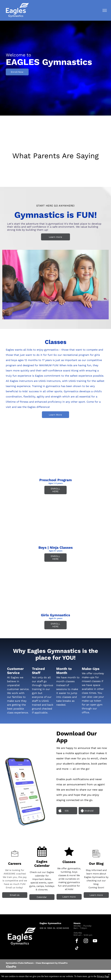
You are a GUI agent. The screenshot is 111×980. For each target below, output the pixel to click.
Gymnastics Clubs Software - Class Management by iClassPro (37, 963)
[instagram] (86, 941)
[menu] (105, 10)
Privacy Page (103, 976)
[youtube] (95, 941)
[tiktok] (77, 948)
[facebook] (77, 941)
